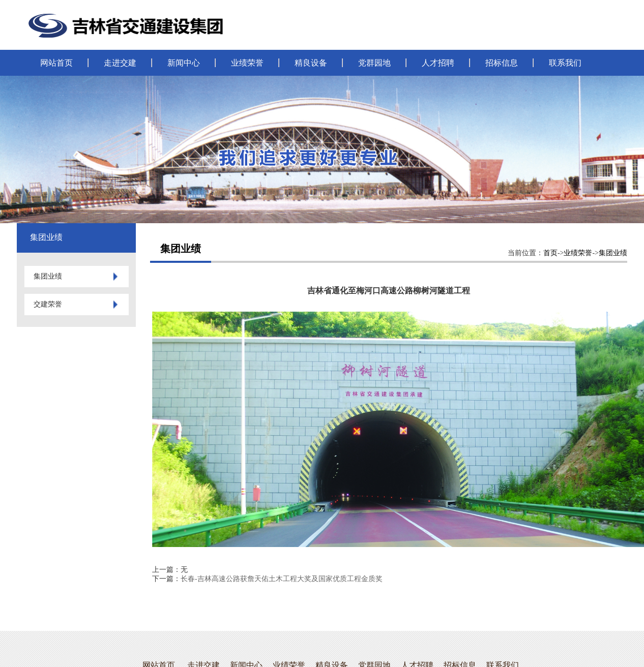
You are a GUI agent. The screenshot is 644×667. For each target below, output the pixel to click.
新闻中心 (184, 63)
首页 (550, 253)
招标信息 (502, 63)
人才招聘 (438, 63)
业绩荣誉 (247, 63)
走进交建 (120, 63)
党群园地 (374, 63)
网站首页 (56, 63)
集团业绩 (613, 253)
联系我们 (565, 63)
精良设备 (311, 63)
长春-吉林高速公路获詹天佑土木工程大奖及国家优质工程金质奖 (282, 579)
